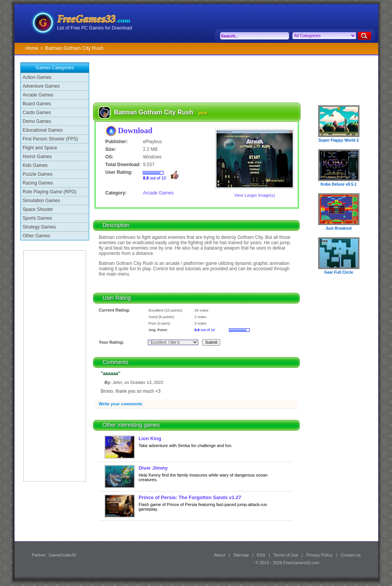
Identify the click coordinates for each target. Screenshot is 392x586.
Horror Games (37, 157)
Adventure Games (41, 86)
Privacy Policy (319, 555)
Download (135, 130)
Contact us (350, 555)
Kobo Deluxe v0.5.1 (339, 184)
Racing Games (38, 183)
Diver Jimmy (153, 468)
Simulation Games (41, 201)
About (220, 555)
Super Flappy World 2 (339, 140)
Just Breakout (338, 228)
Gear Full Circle (339, 272)
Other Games (36, 236)
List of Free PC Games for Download (95, 28)
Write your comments (121, 404)
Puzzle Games (38, 174)
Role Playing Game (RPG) (50, 192)
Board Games (37, 104)
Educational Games (43, 130)
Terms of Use (286, 555)
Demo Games (37, 121)
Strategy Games (39, 227)
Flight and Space (40, 148)
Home (32, 48)
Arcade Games (38, 95)
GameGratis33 (62, 555)
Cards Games (37, 113)
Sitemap (241, 555)
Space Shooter (38, 209)
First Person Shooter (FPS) (50, 139)
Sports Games (37, 218)
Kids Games (35, 165)
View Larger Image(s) (255, 195)
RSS (261, 555)
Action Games (37, 77)
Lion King (150, 438)
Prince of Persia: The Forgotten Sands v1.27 (190, 497)
